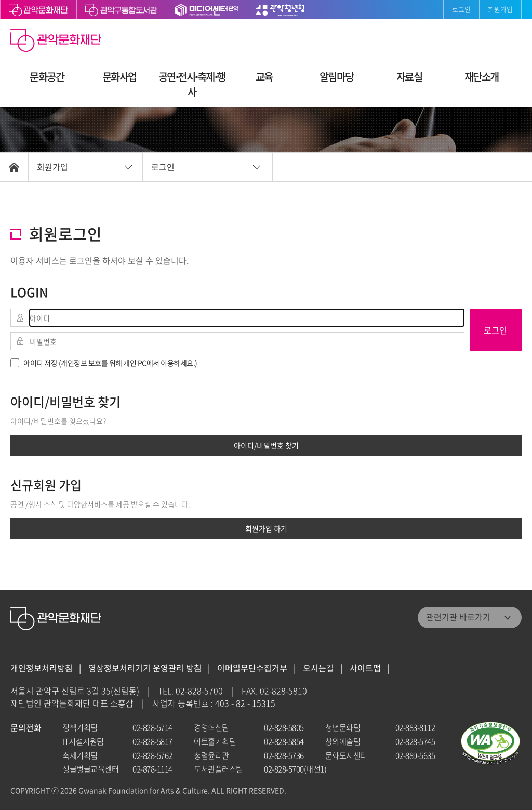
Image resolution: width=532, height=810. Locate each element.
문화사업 (119, 77)
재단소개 (482, 77)
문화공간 (47, 77)
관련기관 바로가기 (458, 617)
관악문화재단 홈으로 (57, 42)
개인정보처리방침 (42, 668)
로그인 (461, 9)
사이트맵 (365, 668)
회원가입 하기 (266, 528)
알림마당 (337, 77)
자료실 (409, 77)
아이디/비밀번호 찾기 (266, 445)
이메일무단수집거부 (252, 668)
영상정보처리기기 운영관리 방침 (145, 668)
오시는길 (318, 668)
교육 (264, 77)
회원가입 (500, 9)
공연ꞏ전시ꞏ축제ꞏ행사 (192, 84)
